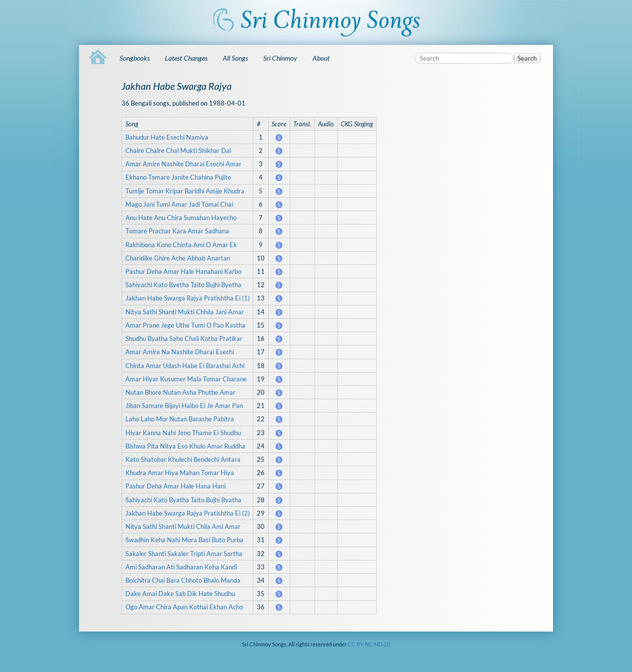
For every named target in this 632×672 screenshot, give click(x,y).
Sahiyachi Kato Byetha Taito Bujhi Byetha (183, 285)
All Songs (235, 58)
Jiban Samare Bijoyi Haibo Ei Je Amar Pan (184, 406)
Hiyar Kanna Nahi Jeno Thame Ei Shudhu (183, 433)
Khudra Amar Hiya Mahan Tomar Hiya (180, 473)
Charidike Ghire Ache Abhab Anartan (178, 258)
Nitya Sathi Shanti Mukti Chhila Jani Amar (185, 312)
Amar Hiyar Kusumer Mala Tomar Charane (186, 379)
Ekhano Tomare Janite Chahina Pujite (178, 177)
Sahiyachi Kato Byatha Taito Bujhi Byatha (183, 500)
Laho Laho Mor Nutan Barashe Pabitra (180, 419)
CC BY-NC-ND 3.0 (369, 644)
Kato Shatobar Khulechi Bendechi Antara (183, 459)
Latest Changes (186, 58)
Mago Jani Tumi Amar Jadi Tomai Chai (179, 204)
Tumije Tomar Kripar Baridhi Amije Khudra (185, 191)
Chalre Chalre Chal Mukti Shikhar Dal (178, 150)
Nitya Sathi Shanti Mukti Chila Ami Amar (183, 526)
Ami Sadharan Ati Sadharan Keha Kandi (181, 567)
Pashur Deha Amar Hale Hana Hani (176, 486)
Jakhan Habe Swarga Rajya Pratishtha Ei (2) (188, 513)
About (321, 58)
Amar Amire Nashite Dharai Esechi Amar (183, 164)
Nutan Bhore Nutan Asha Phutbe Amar (180, 392)
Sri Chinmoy (280, 58)
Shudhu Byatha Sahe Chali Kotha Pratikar (184, 338)
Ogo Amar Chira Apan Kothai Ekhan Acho (184, 607)
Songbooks (135, 58)
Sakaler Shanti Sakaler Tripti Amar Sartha (184, 554)
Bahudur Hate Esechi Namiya (167, 137)
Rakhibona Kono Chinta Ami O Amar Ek (181, 245)
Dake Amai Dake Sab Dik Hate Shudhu (180, 594)
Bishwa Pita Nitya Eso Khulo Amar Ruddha (185, 446)
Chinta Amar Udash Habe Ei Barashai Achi (185, 366)
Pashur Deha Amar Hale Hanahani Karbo (183, 271)
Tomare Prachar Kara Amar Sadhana (177, 231)
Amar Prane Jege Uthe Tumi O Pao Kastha (185, 325)
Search (527, 58)
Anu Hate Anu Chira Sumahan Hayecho (181, 218)
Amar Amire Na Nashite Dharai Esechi (180, 352)
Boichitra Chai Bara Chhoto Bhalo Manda (183, 580)
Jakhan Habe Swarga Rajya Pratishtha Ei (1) (188, 298)
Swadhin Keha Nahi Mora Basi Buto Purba (184, 540)
